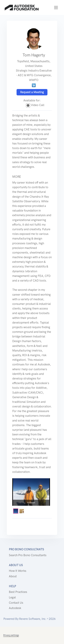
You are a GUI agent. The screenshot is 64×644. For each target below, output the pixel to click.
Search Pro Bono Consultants (28, 555)
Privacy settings (11, 635)
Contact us (16, 603)
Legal (12, 597)
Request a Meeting (32, 92)
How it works (18, 571)
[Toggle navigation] (56, 8)
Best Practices (18, 592)
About (13, 576)
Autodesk (15, 608)
